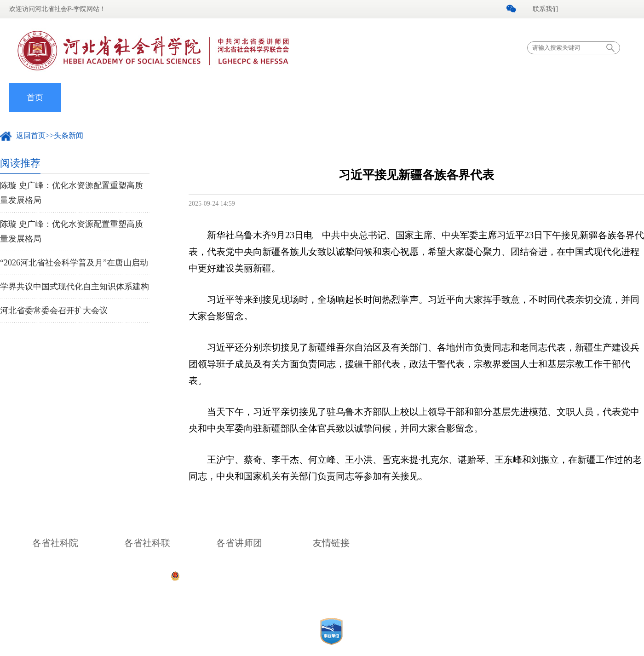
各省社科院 (55, 543)
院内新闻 (139, 98)
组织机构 (243, 98)
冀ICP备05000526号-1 (456, 575)
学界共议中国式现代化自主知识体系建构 (75, 287)
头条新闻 (69, 135)
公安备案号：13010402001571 (230, 575)
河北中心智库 (502, 98)
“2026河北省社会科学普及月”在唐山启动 (74, 263)
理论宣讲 (450, 98)
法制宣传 (606, 98)
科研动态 (347, 98)
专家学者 (295, 98)
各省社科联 (147, 543)
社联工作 (399, 98)
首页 (35, 98)
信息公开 (554, 98)
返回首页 (31, 135)
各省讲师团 (239, 543)
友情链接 (331, 543)
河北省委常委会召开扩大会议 (54, 311)
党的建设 (191, 98)
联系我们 (546, 9)
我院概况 (87, 98)
